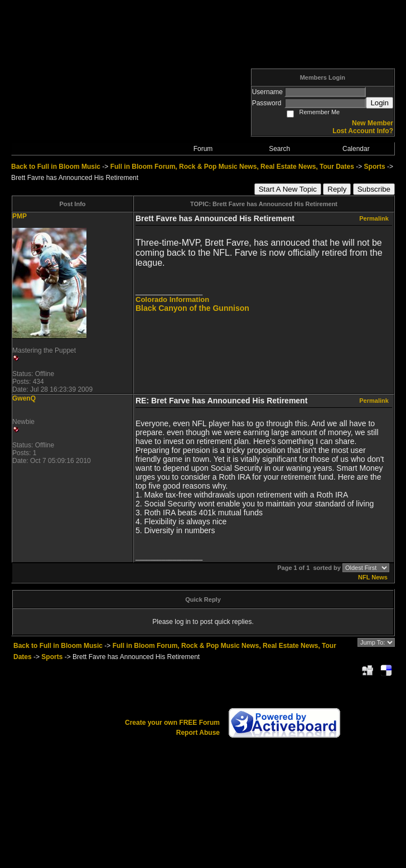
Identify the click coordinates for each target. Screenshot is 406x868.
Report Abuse (198, 733)
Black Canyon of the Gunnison (192, 308)
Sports (375, 167)
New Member (373, 123)
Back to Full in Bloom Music (56, 167)
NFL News (373, 577)
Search (279, 149)
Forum (203, 149)
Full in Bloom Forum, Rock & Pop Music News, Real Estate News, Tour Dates (232, 167)
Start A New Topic (288, 189)
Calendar (356, 149)
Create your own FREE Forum (172, 723)
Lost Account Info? (363, 131)
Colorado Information (172, 299)
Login (380, 103)
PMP (20, 216)
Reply (337, 189)
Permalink (374, 218)
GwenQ (24, 398)
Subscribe (374, 189)
